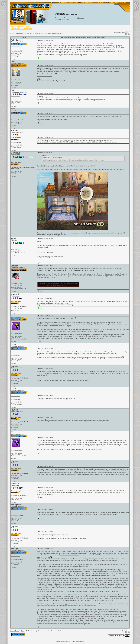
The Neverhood (93, 116)
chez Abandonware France (69, 555)
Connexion (66, 19)
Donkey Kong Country (78, 620)
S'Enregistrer (80, 18)
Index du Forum (14, 33)
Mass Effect (75, 597)
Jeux (22, 33)
